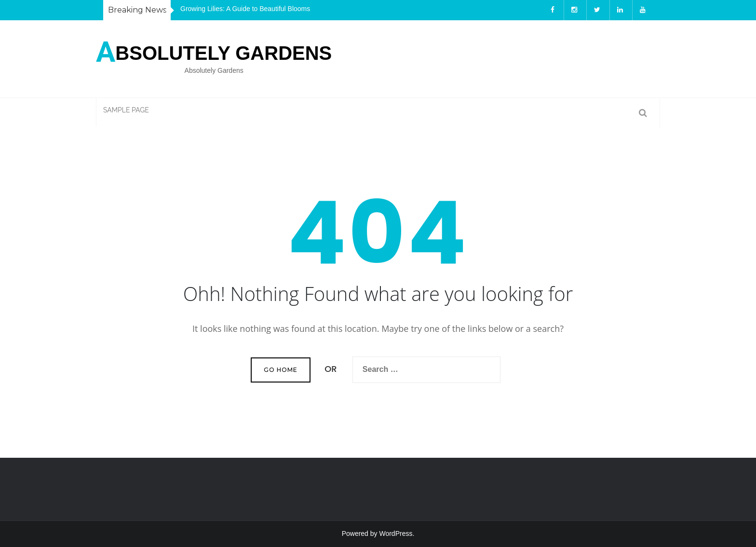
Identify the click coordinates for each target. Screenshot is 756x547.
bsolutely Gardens (214, 50)
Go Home (281, 370)
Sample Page (126, 110)
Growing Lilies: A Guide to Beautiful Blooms (245, 9)
